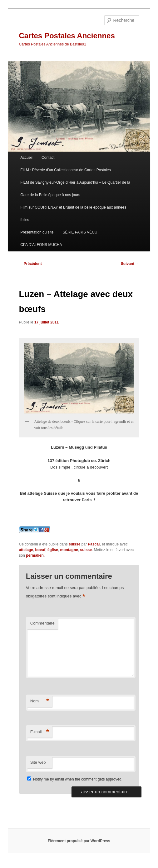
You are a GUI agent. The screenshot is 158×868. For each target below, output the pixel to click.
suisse (74, 544)
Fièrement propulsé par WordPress (79, 841)
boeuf (40, 550)
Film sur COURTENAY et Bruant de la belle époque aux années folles (73, 214)
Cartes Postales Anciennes (67, 36)
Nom (40, 701)
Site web (38, 762)
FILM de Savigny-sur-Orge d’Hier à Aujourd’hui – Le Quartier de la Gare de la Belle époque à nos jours (75, 189)
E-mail (40, 732)
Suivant (130, 264)
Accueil (26, 158)
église (53, 550)
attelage (26, 550)
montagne (69, 550)
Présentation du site (37, 232)
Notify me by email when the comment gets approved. (75, 779)
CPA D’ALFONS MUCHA (41, 245)
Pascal (94, 544)
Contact (48, 158)
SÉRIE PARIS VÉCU (80, 232)
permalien (35, 555)
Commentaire (42, 623)
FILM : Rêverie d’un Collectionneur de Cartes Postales (65, 170)
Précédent (30, 264)
